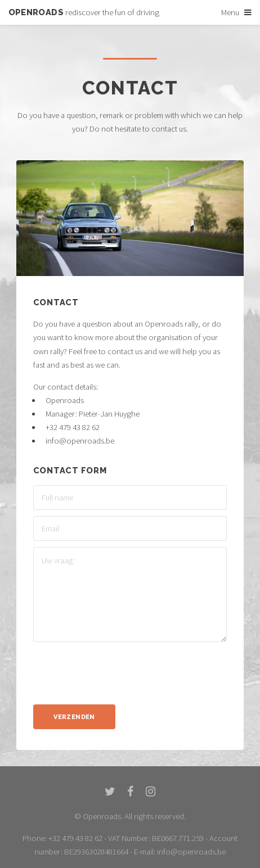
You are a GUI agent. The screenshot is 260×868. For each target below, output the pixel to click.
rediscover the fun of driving (84, 12)
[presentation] (119, 670)
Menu (230, 12)
